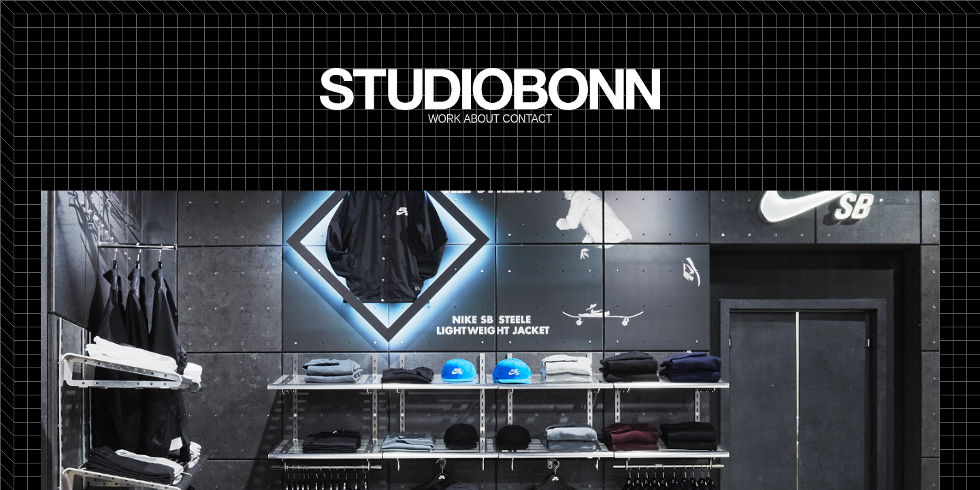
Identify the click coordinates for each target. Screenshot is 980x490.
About (481, 119)
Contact (527, 119)
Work (444, 119)
